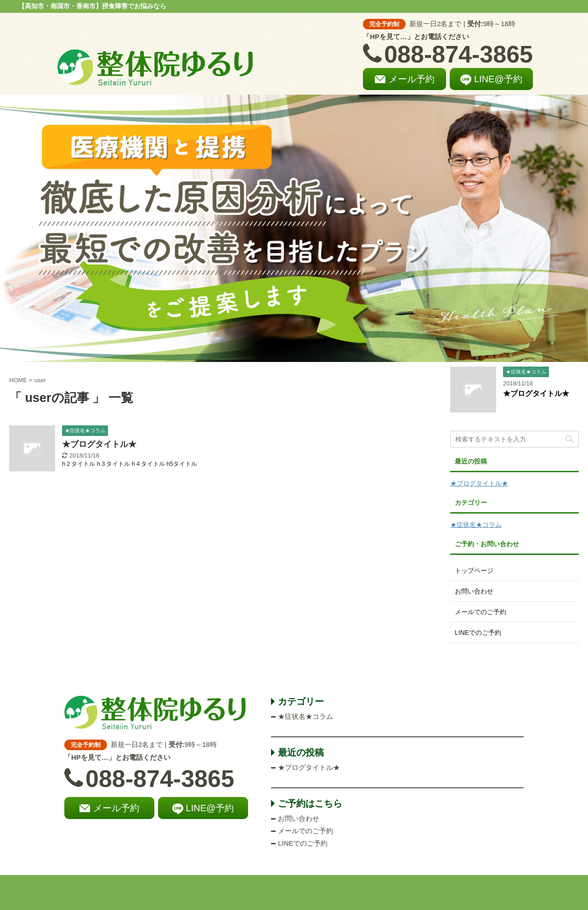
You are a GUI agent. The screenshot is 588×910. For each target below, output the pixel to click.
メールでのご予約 (481, 612)
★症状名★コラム (476, 525)
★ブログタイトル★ (99, 444)
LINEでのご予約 (478, 633)
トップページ (474, 571)
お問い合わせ (474, 591)
